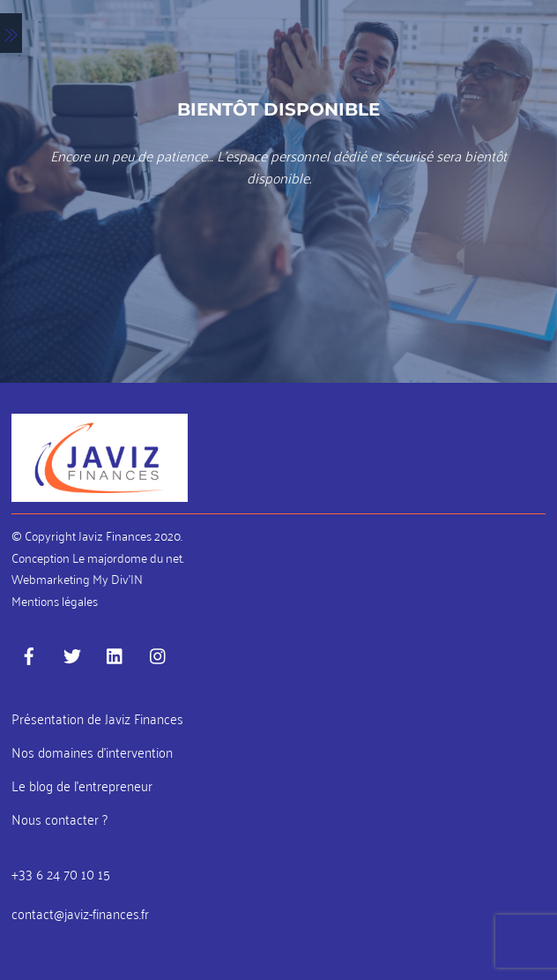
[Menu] (11, 33)
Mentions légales (55, 600)
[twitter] (72, 651)
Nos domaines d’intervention (92, 752)
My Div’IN (118, 578)
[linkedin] (115, 651)
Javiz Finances (115, 535)
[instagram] (159, 651)
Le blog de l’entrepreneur (82, 785)
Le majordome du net (127, 557)
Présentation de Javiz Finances (97, 718)
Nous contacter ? (59, 819)
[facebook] (29, 651)
